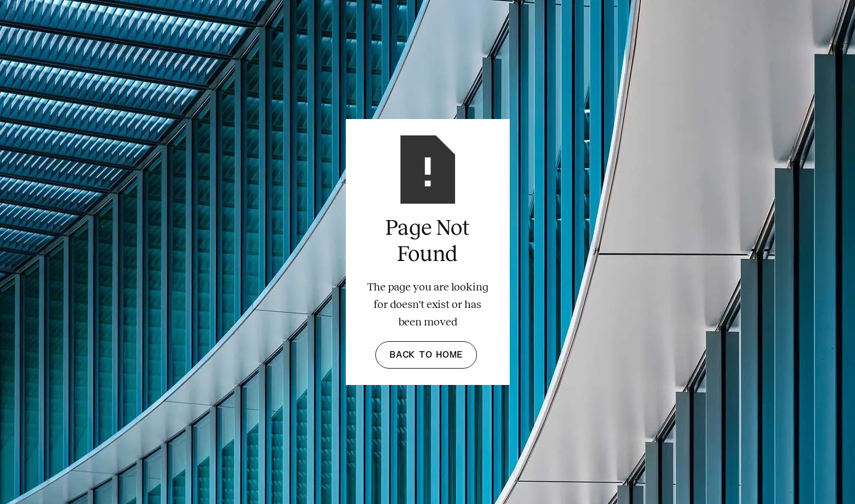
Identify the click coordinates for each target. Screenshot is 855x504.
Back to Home (426, 355)
